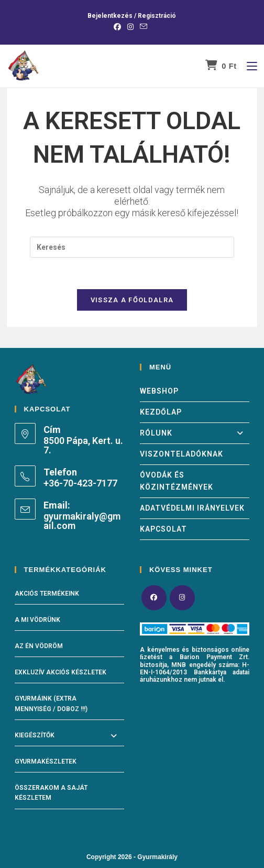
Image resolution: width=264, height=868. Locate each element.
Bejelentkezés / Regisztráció (132, 16)
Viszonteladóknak (181, 454)
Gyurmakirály (157, 857)
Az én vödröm (39, 647)
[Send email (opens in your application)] (144, 27)
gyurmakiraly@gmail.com (82, 521)
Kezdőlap (161, 412)
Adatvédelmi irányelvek (192, 508)
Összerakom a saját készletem (51, 793)
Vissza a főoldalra (132, 300)
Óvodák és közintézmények (177, 481)
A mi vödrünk (37, 620)
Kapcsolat (163, 529)
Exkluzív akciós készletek (60, 673)
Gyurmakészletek (46, 761)
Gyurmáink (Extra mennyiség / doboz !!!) (51, 704)
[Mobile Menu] (248, 66)
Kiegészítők (35, 735)
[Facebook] (154, 598)
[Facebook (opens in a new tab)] (119, 27)
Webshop (159, 391)
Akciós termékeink (47, 594)
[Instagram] (182, 598)
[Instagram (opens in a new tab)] (130, 27)
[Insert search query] (132, 247)
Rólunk (195, 433)
